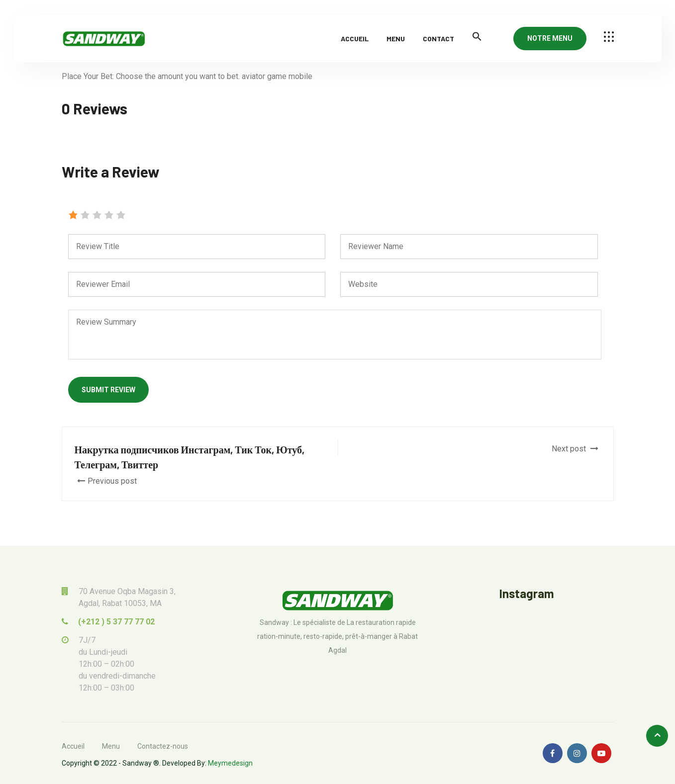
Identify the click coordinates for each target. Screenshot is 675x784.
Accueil (355, 39)
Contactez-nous (163, 746)
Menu (396, 39)
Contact (438, 39)
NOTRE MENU (550, 38)
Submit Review (108, 390)
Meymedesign (230, 763)
